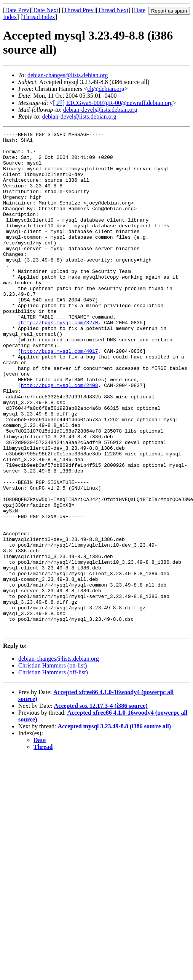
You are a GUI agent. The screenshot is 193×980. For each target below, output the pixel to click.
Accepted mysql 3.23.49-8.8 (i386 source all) (114, 827)
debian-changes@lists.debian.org (68, 75)
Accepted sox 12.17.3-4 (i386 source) (101, 806)
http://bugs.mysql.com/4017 (60, 395)
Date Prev (17, 10)
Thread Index (39, 17)
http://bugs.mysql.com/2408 (60, 436)
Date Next (46, 10)
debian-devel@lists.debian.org (100, 110)
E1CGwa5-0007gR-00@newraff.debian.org (120, 103)
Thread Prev (79, 10)
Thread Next (113, 10)
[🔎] (59, 103)
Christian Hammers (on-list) (53, 766)
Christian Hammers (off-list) (53, 773)
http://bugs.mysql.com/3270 (60, 361)
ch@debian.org (106, 89)
